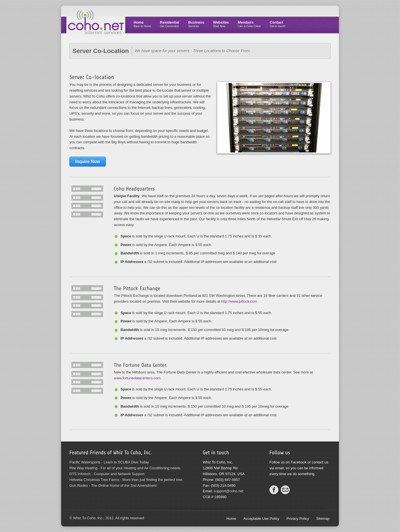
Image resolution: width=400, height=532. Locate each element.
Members (249, 24)
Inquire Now (88, 161)
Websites (221, 24)
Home (142, 24)
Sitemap (323, 519)
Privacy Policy (298, 519)
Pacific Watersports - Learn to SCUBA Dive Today (109, 462)
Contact (278, 24)
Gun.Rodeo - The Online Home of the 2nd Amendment (113, 485)
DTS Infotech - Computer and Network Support (107, 474)
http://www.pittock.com (239, 301)
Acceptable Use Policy (261, 519)
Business (196, 24)
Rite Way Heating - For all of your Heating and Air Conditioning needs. (125, 468)
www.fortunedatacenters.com (137, 378)
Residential (170, 24)
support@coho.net (229, 491)
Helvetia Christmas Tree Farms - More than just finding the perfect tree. (126, 480)
